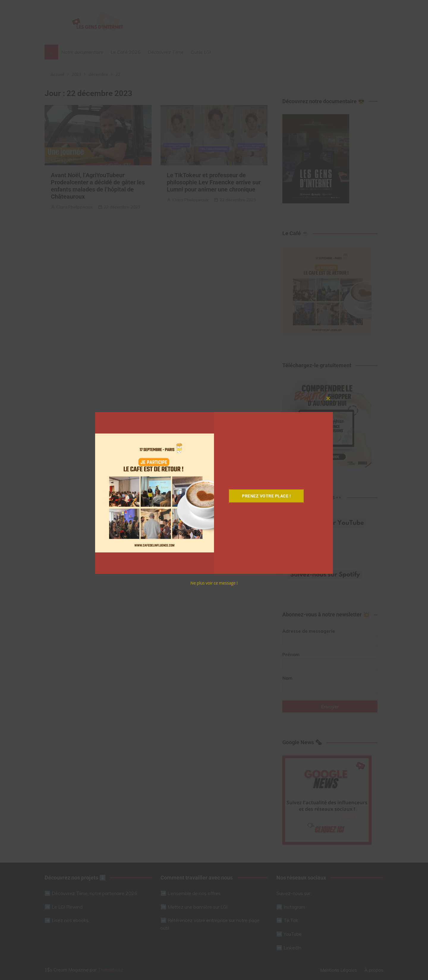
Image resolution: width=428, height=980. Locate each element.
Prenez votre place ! (267, 496)
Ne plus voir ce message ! (214, 583)
